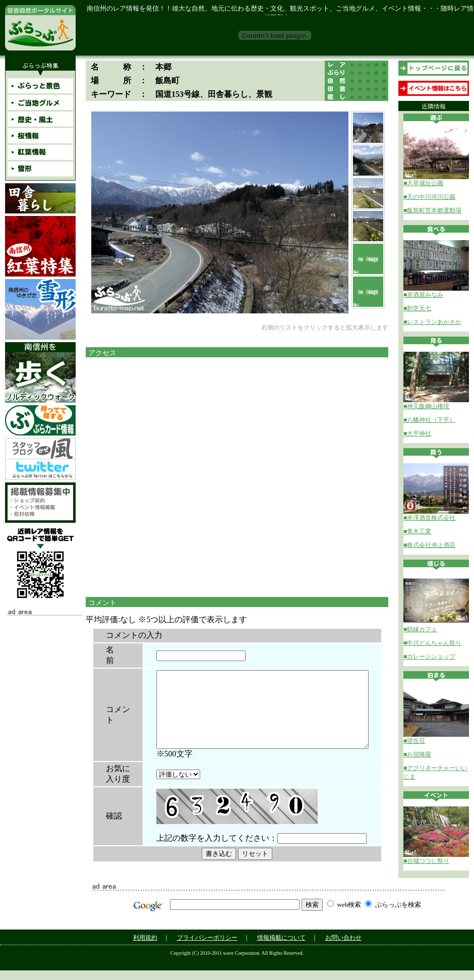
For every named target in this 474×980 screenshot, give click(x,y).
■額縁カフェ (420, 629)
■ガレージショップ (429, 657)
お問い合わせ (343, 947)
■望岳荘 (414, 741)
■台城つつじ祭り (426, 861)
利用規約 (145, 947)
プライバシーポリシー (207, 947)
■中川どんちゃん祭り (432, 643)
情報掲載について (281, 947)
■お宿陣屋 (417, 754)
